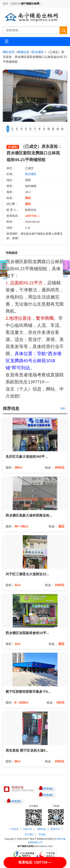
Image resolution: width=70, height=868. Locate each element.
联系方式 (55, 829)
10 (49, 129)
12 (58, 129)
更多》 (64, 408)
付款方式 (27, 829)
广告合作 (14, 829)
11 (53, 129)
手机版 (42, 834)
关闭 (5, 278)
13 (62, 129)
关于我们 (29, 834)
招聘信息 (41, 829)
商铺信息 (23, 52)
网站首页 (9, 52)
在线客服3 (15, 801)
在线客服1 (47, 788)
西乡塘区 (38, 52)
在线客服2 (47, 795)
